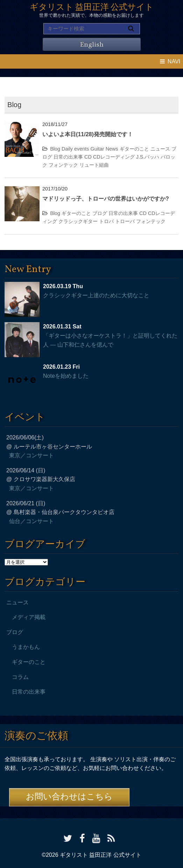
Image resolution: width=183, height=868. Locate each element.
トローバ (125, 221)
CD (88, 157)
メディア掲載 (29, 617)
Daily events (75, 149)
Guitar (97, 149)
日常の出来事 (68, 157)
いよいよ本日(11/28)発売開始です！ (88, 134)
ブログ (100, 213)
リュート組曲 (94, 165)
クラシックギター (78, 221)
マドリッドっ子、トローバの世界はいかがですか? (106, 199)
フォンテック (63, 165)
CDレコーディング (114, 157)
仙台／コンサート (31, 521)
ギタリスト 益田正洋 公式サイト (92, 8)
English (92, 45)
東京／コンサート (31, 455)
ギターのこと (134, 149)
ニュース (160, 149)
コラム (20, 677)
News (112, 149)
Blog (55, 149)
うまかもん (26, 647)
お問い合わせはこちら (69, 797)
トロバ (106, 221)
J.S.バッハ (148, 157)
